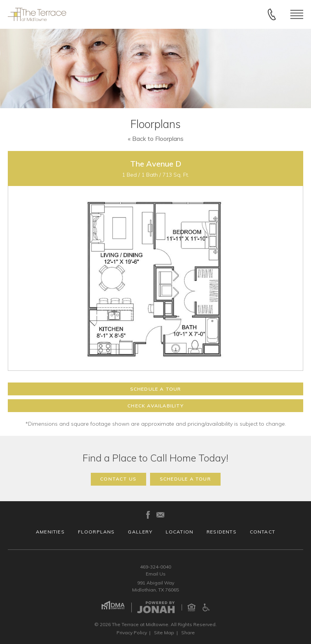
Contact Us (118, 479)
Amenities (50, 532)
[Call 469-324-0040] (272, 14)
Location (180, 532)
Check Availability (155, 406)
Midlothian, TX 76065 (155, 590)
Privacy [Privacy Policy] (132, 633)
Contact (262, 532)
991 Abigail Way (156, 583)
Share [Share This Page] (188, 633)
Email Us (156, 574)
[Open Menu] (297, 14)
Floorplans (96, 532)
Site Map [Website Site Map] (164, 633)
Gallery (140, 532)
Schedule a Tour (156, 389)
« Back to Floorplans (156, 139)
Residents (222, 532)
